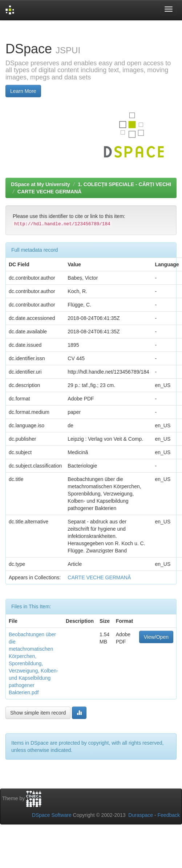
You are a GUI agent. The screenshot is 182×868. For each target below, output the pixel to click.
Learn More (23, 91)
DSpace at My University (41, 184)
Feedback (169, 815)
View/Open (156, 637)
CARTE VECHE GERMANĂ (50, 192)
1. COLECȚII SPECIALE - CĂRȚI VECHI (124, 184)
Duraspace (141, 815)
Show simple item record (38, 713)
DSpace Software (52, 815)
